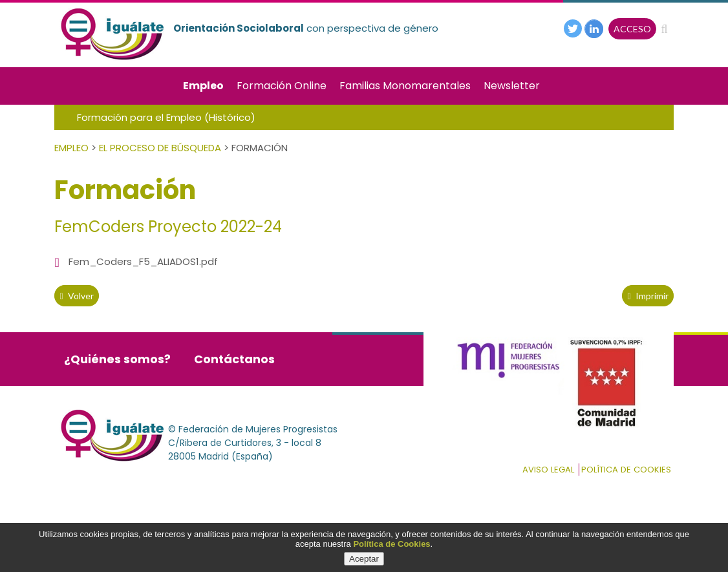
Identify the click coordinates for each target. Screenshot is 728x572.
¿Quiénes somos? (117, 359)
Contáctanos (234, 359)
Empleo (203, 86)
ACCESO (632, 29)
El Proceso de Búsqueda (160, 148)
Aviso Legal (548, 470)
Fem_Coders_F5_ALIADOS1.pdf (143, 261)
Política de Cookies (391, 544)
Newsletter (512, 86)
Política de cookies (626, 470)
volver (76, 296)
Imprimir (648, 296)
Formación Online (282, 86)
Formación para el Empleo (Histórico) (166, 117)
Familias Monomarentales (405, 86)
